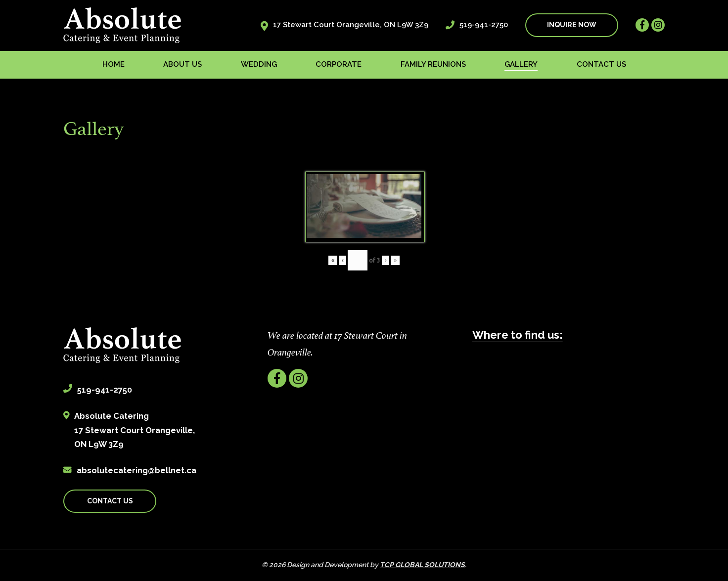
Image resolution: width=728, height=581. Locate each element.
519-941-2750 (484, 25)
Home (114, 64)
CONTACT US (110, 501)
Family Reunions (433, 64)
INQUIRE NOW (572, 25)
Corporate (339, 64)
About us (182, 64)
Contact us (601, 64)
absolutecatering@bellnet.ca (136, 470)
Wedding (259, 64)
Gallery (521, 64)
